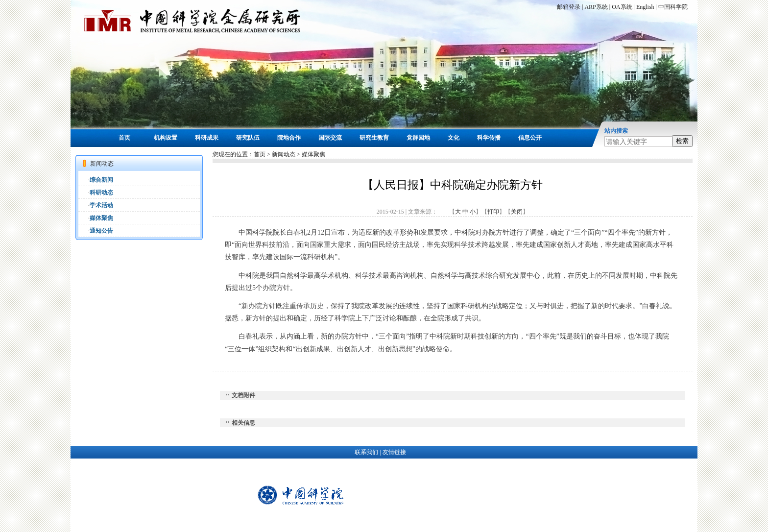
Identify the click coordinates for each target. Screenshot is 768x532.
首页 (124, 138)
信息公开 (530, 138)
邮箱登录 (569, 7)
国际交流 (330, 138)
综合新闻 (101, 180)
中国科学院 (673, 7)
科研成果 (207, 138)
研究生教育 (374, 138)
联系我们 (366, 452)
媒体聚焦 (101, 218)
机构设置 (166, 138)
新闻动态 (284, 154)
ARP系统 (596, 7)
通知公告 (101, 231)
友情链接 (394, 452)
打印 (493, 212)
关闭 (517, 212)
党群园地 (418, 138)
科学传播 (489, 138)
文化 (454, 138)
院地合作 (289, 138)
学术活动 (101, 205)
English (645, 7)
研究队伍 (248, 138)
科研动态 (101, 193)
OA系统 (622, 7)
